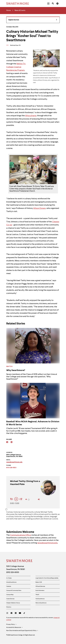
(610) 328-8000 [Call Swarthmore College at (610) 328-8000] (13, 572)
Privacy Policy (11, 625)
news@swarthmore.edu (47, 543)
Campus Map (10, 595)
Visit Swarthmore (40, 599)
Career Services (10, 599)
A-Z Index (9, 578)
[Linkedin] (12, 442)
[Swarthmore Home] (20, 561)
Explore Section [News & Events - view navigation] (33, 20)
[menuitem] (48, 4)
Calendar (9, 586)
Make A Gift (39, 582)
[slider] (29, 500)
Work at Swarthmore (41, 603)
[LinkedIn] (16, 613)
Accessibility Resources (14, 628)
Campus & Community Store (14, 590)
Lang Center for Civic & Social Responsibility (47, 578)
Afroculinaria (31, 116)
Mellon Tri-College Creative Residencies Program (16, 67)
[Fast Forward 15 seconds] (21, 499)
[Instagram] (8, 613)
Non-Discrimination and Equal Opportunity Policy (22, 631)
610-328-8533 (11, 468)
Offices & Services (40, 586)
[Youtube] (20, 613)
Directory (9, 607)
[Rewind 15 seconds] (12, 499)
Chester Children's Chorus (13, 603)
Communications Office (21, 535)
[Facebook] (7, 442)
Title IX (37, 595)
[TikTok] (24, 613)
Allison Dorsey (39, 208)
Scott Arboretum (40, 590)
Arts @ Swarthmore (11, 582)
